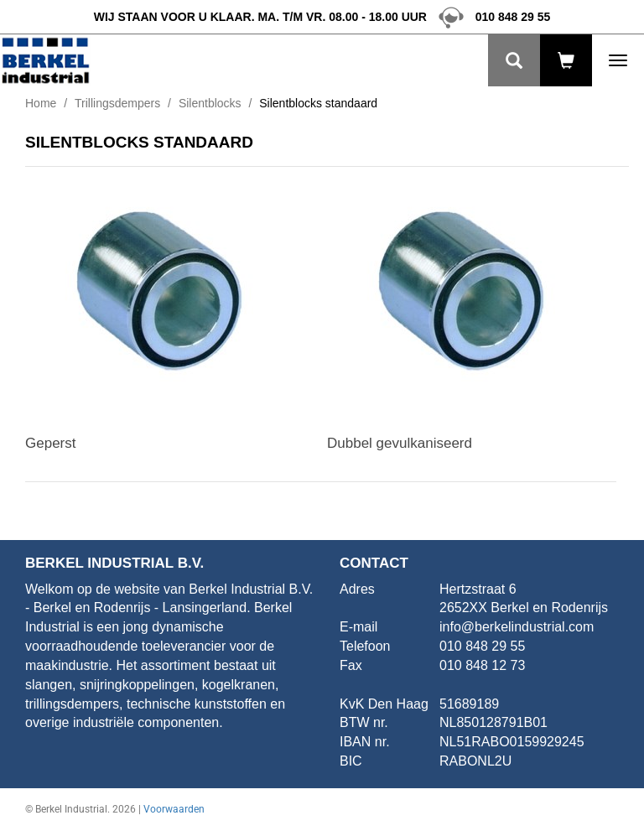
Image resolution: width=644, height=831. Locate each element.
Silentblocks (210, 103)
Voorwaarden (174, 809)
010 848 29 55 (490, 17)
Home (41, 103)
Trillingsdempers (117, 103)
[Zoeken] (514, 60)
